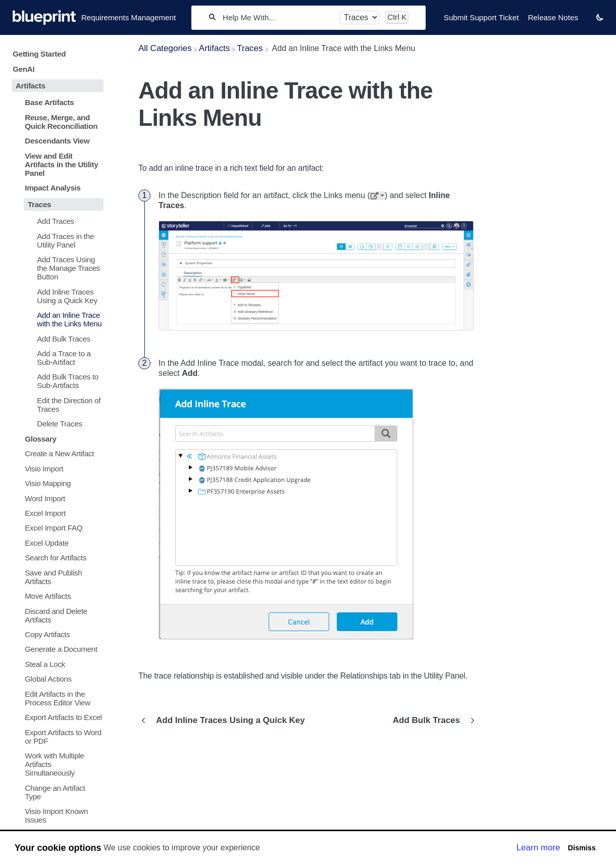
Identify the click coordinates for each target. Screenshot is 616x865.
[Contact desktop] (587, 22)
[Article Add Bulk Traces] (56, 338)
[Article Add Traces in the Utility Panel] (56, 241)
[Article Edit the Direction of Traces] (56, 405)
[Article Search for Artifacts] (56, 558)
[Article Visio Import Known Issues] (56, 815)
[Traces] (250, 48)
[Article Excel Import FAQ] (56, 528)
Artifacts (31, 86)
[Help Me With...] (278, 17)
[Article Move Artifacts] (56, 596)
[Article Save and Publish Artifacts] (56, 576)
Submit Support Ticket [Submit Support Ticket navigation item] (481, 17)
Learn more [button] (538, 848)
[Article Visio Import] (56, 468)
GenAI (23, 69)
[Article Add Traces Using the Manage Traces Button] (56, 268)
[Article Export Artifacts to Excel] (56, 717)
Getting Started (39, 54)
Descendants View (57, 141)
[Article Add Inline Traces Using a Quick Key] (56, 296)
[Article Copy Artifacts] (56, 634)
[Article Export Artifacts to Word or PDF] (56, 736)
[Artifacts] (214, 48)
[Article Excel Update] (56, 543)
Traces (39, 204)
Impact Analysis (53, 188)
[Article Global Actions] (56, 679)
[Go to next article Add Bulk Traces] (431, 720)
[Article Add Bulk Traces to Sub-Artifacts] (56, 381)
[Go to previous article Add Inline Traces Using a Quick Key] (225, 720)
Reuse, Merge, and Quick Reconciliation (61, 122)
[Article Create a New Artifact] (56, 453)
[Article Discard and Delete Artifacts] (56, 615)
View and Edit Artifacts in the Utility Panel (61, 164)
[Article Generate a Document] (56, 649)
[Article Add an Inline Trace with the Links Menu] (56, 319)
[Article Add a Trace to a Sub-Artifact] (56, 358)
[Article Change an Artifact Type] (56, 792)
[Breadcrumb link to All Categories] (165, 48)
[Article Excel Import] (56, 513)
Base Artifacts (49, 102)
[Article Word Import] (56, 498)
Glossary (40, 439)
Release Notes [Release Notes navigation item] (553, 17)
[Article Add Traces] (56, 221)
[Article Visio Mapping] (56, 483)
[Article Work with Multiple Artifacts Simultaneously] (56, 764)
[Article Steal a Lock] (56, 664)
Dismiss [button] (581, 848)
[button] (600, 17)
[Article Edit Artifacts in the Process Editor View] (56, 698)
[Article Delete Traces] (56, 424)
